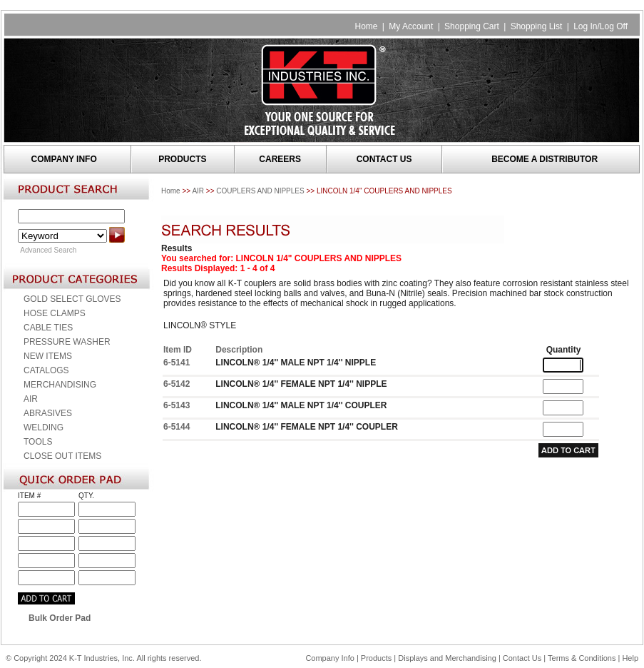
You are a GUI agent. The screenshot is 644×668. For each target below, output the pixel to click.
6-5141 (177, 363)
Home (366, 26)
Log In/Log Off (600, 26)
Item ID (178, 350)
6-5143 (177, 405)
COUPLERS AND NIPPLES (260, 191)
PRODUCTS (182, 159)
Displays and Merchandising (448, 658)
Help (630, 658)
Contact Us (522, 658)
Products (376, 658)
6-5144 (177, 427)
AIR (198, 191)
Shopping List (537, 26)
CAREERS (280, 159)
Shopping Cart (472, 26)
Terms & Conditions (582, 658)
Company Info (329, 658)
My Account (411, 26)
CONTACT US (384, 159)
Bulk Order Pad (60, 618)
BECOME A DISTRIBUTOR (545, 159)
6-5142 (177, 384)
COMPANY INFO (64, 159)
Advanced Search (48, 250)
